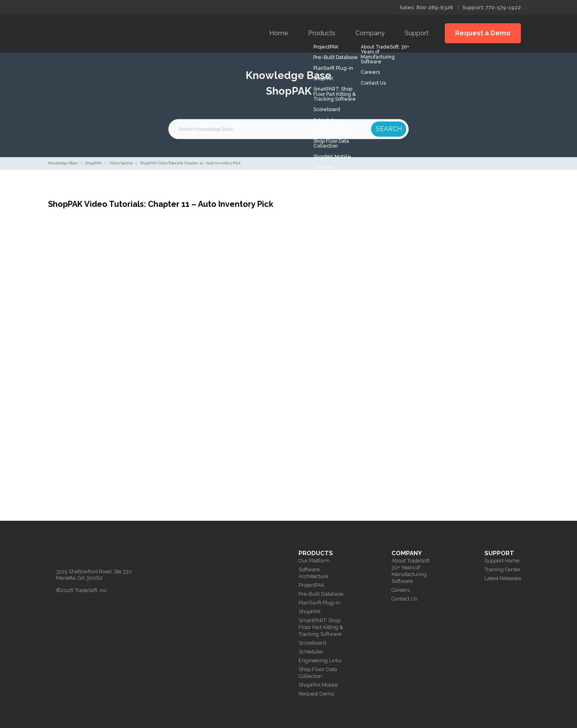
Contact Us (404, 599)
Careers (400, 590)
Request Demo (316, 694)
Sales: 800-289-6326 (426, 7)
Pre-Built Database (321, 594)
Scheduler (311, 652)
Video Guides (121, 163)
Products (322, 33)
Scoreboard (312, 643)
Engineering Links (320, 660)
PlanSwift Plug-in (319, 603)
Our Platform (314, 561)
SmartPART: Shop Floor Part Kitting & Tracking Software (321, 627)
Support (417, 33)
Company (370, 33)
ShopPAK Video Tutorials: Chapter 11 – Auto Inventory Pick (190, 163)
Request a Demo (483, 33)
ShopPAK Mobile (318, 685)
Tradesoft (113, 31)
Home (279, 33)
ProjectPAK (312, 585)
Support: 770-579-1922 (492, 7)
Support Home (502, 561)
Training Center (502, 569)
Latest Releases (503, 578)
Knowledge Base (63, 163)
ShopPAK (93, 163)
